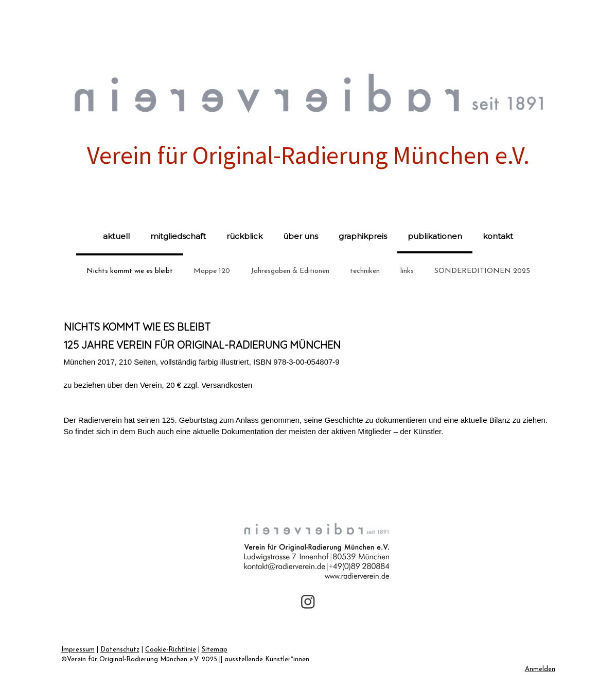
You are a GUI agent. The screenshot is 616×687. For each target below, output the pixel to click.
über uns (301, 236)
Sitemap (215, 650)
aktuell (116, 236)
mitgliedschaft (178, 236)
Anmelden (540, 669)
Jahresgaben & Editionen (290, 271)
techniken (365, 271)
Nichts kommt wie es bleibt (130, 271)
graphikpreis (363, 236)
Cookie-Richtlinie (171, 650)
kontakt (498, 236)
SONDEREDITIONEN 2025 (482, 271)
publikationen (435, 236)
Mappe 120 (212, 271)
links (407, 271)
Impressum (78, 650)
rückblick (244, 236)
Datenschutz (120, 650)
